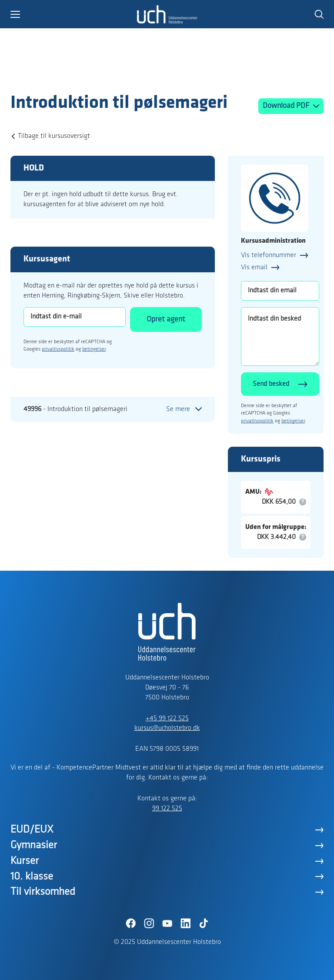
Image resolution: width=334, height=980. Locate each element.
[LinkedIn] (185, 923)
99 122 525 (167, 809)
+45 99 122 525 (167, 719)
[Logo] (61, 75)
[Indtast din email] (280, 291)
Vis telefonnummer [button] (269, 255)
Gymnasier (34, 845)
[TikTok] (204, 923)
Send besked (271, 384)
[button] (73, 14)
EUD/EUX (32, 830)
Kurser (25, 861)
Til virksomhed (43, 892)
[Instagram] (149, 923)
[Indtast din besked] (280, 336)
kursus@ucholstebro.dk (167, 728)
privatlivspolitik (58, 349)
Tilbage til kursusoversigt (54, 136)
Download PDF (287, 106)
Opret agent (166, 319)
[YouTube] (167, 923)
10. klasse (32, 877)
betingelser (94, 349)
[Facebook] (130, 923)
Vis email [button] (254, 268)
